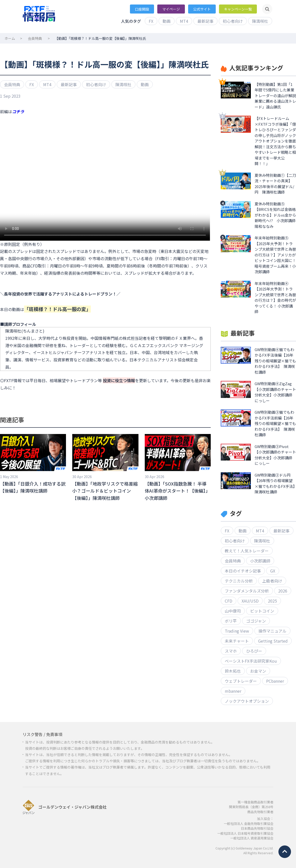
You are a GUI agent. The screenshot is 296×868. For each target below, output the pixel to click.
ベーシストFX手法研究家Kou (251, 661)
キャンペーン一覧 (238, 9)
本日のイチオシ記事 (243, 571)
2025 (272, 601)
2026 (283, 591)
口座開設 (142, 9)
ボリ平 (231, 621)
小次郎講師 (260, 561)
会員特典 (35, 38)
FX (151, 21)
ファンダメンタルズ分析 (247, 591)
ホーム (10, 38)
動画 (167, 21)
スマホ (231, 651)
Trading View (237, 631)
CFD (229, 601)
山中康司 (233, 611)
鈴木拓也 (233, 671)
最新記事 (205, 21)
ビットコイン (262, 611)
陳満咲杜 (260, 21)
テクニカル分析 (239, 581)
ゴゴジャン (256, 621)
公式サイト (202, 9)
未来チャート (237, 641)
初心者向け (233, 21)
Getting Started (273, 641)
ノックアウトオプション (247, 701)
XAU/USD (250, 601)
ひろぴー (254, 651)
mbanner (233, 691)
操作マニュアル (272, 631)
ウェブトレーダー (241, 681)
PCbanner (275, 681)
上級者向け (272, 581)
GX (273, 571)
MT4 (184, 21)
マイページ (171, 9)
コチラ (18, 111)
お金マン (258, 671)
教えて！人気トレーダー (247, 551)
